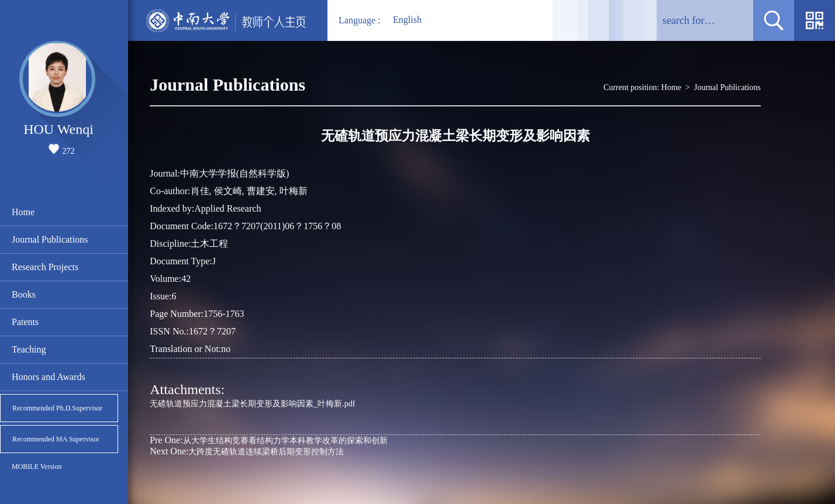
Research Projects (45, 267)
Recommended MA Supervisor (56, 439)
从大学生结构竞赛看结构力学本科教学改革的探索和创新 (268, 440)
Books (24, 294)
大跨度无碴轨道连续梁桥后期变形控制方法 (247, 451)
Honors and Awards (49, 377)
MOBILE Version (37, 467)
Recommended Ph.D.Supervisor (57, 408)
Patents (25, 322)
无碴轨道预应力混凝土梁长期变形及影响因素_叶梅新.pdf (252, 404)
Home (23, 212)
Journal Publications (50, 239)
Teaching (29, 349)
